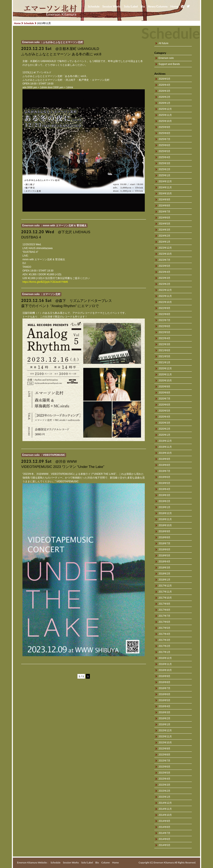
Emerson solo (166, 58)
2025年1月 (164, 175)
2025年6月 (164, 145)
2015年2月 (164, 791)
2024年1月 (164, 242)
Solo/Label (131, 6)
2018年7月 (164, 543)
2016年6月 (164, 694)
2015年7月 (164, 761)
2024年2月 (164, 236)
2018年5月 (164, 556)
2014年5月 (164, 845)
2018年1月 (164, 580)
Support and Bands (169, 64)
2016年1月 (164, 724)
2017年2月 (164, 646)
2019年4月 (164, 489)
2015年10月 (165, 743)
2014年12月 (165, 803)
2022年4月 (164, 338)
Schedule (94, 6)
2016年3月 (164, 712)
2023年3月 (164, 278)
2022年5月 (164, 332)
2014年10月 (165, 815)
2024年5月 (164, 224)
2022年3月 (164, 344)
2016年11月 (165, 664)
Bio (143, 6)
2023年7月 (164, 260)
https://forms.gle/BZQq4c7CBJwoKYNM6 (45, 282)
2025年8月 (164, 133)
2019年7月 (164, 471)
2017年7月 (164, 616)
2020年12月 (165, 368)
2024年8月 (164, 206)
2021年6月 (164, 350)
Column (106, 862)
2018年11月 (165, 519)
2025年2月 (164, 169)
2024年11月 (165, 187)
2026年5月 (164, 79)
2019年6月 (164, 477)
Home (174, 6)
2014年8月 (164, 827)
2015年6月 (164, 767)
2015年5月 (164, 773)
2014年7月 (164, 833)
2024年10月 (165, 193)
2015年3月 (164, 785)
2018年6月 (164, 549)
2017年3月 (164, 640)
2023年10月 (165, 254)
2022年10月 (165, 302)
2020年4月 (164, 417)
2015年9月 (164, 749)
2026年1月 (164, 103)
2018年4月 (164, 562)
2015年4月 (164, 779)
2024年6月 (164, 218)
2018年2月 (164, 574)
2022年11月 (165, 296)
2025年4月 (164, 157)
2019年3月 (164, 495)
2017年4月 (164, 634)
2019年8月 (164, 465)
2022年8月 (164, 314)
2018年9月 (164, 531)
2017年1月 (164, 652)
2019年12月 (165, 441)
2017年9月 (164, 604)
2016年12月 (165, 658)
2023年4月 (164, 272)
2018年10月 (165, 525)
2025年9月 (164, 127)
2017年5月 (164, 628)
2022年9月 (164, 308)
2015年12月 (165, 730)
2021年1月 (164, 362)
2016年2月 (164, 718)
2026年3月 (164, 91)
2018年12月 (165, 513)
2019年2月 (164, 501)
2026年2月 (164, 97)
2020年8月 (164, 393)
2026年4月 (164, 85)
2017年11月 (165, 592)
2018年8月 (164, 537)
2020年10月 (165, 381)
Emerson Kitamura (61, 14)
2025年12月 (165, 109)
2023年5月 (164, 266)
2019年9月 (164, 459)
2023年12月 (165, 248)
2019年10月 (165, 453)
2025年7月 (164, 139)
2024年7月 (164, 212)
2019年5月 (164, 483)
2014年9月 (164, 821)
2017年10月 (165, 598)
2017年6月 (164, 622)
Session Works (112, 6)
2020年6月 (164, 405)
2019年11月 (165, 447)
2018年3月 (164, 568)
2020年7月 (164, 399)
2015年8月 (164, 755)
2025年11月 (165, 115)
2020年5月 (164, 411)
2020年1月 (164, 435)
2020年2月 (164, 429)
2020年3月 (164, 423)
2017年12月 (165, 586)
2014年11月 (165, 809)
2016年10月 (165, 670)
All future (163, 43)
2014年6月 (164, 839)
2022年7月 (164, 320)
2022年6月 (164, 326)
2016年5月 (164, 700)
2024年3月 (164, 230)
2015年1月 (164, 797)
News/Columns (158, 6)
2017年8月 (164, 610)
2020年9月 (164, 387)
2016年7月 (164, 688)
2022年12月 (165, 290)
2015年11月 (165, 737)
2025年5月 (164, 151)
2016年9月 (164, 676)
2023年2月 (164, 284)
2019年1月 (164, 507)
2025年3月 (164, 163)
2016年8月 (164, 682)
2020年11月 (165, 374)
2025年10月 (165, 121)
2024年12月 (165, 181)
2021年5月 (164, 356)
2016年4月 (164, 706)
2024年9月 (164, 200)
